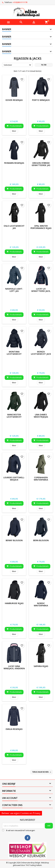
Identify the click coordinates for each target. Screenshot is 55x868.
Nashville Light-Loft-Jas (14, 290)
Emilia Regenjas (14, 729)
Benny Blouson (14, 540)
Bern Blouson (41, 540)
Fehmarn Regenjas (14, 163)
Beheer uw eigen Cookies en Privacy (21, 813)
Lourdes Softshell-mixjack (14, 479)
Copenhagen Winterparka (41, 479)
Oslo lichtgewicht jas (14, 227)
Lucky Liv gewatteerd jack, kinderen (41, 291)
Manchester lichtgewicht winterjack (14, 417)
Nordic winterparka (41, 604)
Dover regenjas (14, 100)
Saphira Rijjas (41, 666)
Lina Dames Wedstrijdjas (41, 416)
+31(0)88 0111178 (20, 2)
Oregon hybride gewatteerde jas (41, 164)
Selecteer (18, 65)
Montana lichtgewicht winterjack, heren (14, 354)
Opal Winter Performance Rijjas (41, 227)
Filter (44, 65)
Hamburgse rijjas (14, 603)
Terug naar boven (42, 772)
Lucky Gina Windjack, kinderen (14, 667)
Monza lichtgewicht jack (41, 353)
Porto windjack (41, 100)
